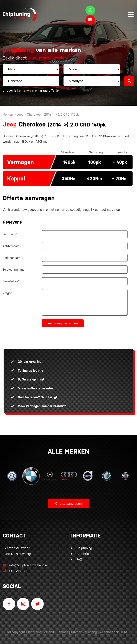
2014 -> (50, 114)
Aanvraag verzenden (63, 323)
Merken (8, 114)
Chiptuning (84, 548)
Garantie (83, 554)
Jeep (20, 114)
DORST (125, 632)
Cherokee (34, 114)
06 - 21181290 (16, 571)
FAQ (79, 559)
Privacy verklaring (84, 632)
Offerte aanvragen (68, 504)
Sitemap (63, 632)
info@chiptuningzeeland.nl (25, 565)
